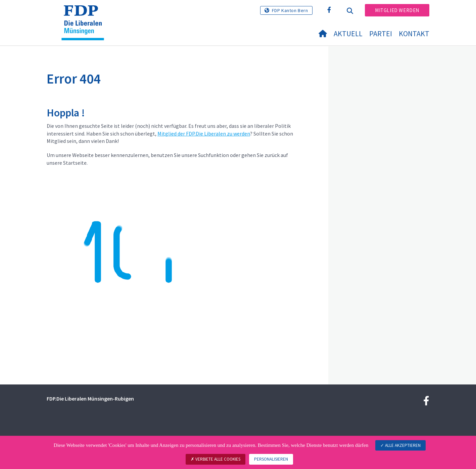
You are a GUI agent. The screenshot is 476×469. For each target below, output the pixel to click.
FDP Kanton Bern (290, 10)
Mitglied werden (397, 10)
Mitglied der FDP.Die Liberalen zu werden (204, 134)
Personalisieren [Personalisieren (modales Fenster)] (271, 459)
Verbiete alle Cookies (216, 459)
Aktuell (348, 34)
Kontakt (414, 34)
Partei (381, 34)
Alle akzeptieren (400, 445)
